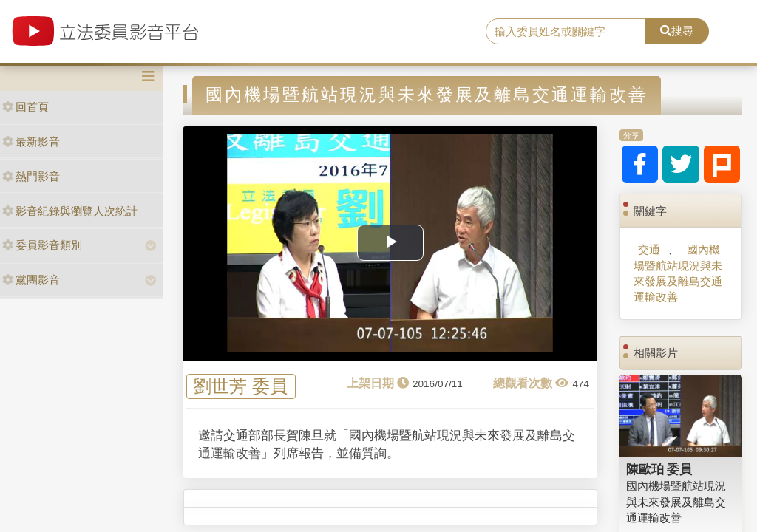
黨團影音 (31, 280)
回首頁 (26, 107)
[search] (566, 32)
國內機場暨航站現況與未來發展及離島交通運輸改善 (678, 273)
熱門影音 (31, 176)
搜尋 (677, 31)
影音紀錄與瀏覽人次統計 (70, 211)
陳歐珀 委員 (659, 469)
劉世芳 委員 (241, 387)
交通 (649, 249)
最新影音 (31, 141)
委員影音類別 (42, 245)
